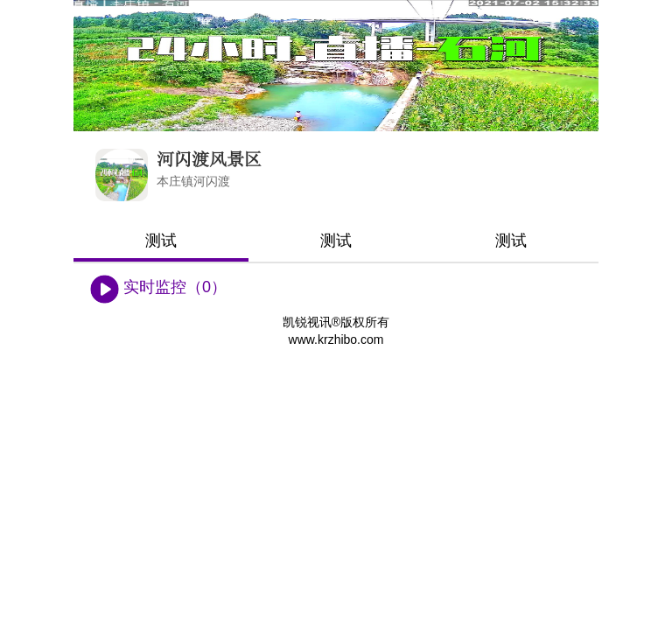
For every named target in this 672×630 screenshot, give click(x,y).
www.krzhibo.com (336, 339)
